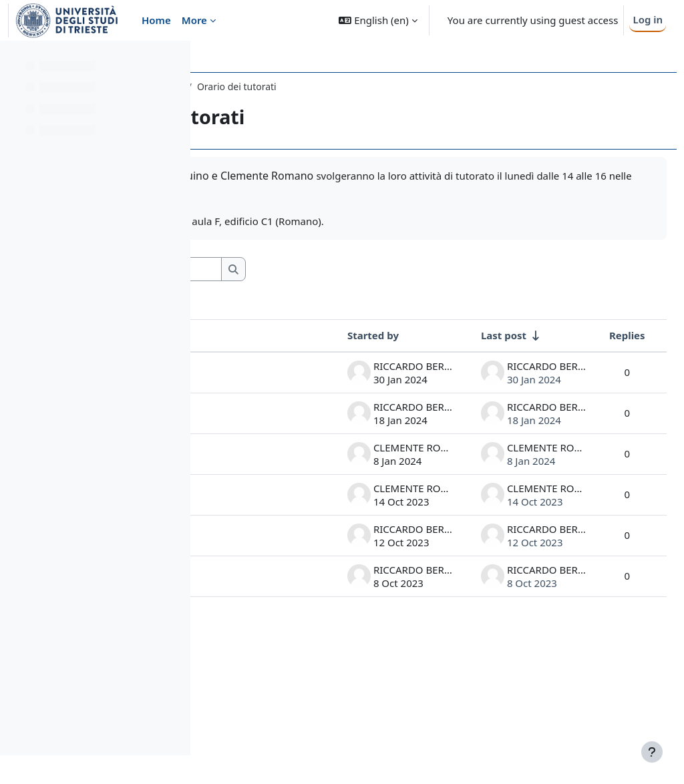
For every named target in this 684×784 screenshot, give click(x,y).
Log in (648, 19)
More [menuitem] (194, 20)
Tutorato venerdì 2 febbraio (254, 386)
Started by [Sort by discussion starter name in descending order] (343, 335)
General (353, 86)
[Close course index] (14, 60)
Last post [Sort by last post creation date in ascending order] (474, 335)
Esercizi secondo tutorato (252, 639)
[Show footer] (652, 752)
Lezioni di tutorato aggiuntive (258, 505)
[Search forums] (327, 269)
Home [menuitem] (156, 20)
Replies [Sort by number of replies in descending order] (597, 335)
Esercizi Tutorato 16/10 (252, 572)
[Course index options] (174, 60)
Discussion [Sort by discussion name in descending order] (259, 335)
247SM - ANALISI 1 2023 (269, 86)
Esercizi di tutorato (255, 699)
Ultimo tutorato (252, 445)
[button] (378, 20)
